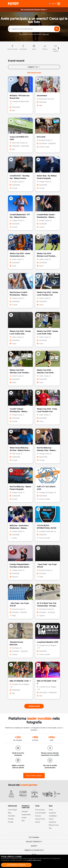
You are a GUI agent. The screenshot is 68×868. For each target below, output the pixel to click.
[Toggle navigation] (59, 4)
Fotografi (25, 811)
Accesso (38, 816)
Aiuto (34, 854)
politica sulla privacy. (34, 860)
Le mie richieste (40, 813)
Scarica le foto (40, 819)
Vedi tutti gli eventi (34, 73)
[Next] (58, 48)
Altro (23, 821)
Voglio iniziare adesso (34, 776)
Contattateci (53, 816)
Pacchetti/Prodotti (34, 842)
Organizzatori (26, 815)
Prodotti (11, 822)
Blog (10, 813)
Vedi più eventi (34, 706)
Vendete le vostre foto (34, 850)
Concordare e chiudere (16, 865)
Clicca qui (46, 34)
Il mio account (40, 810)
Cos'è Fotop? (13, 810)
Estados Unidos (41, 10)
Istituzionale (34, 837)
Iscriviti (37, 822)
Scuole (24, 818)
